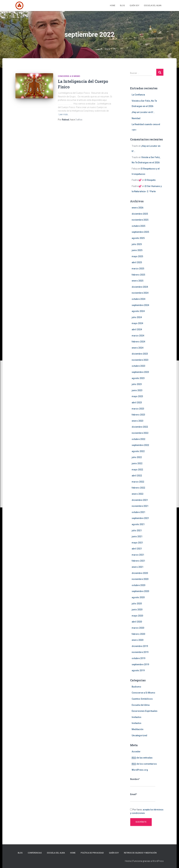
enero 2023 (138, 421)
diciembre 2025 (140, 214)
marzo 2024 (138, 336)
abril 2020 (137, 622)
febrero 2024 (138, 342)
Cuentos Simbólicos (142, 699)
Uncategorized (139, 735)
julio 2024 (137, 317)
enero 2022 (138, 494)
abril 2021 (137, 549)
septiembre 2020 (140, 591)
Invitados (136, 717)
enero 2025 (138, 281)
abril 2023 (137, 403)
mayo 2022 (137, 470)
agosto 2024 (138, 311)
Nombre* (143, 782)
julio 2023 (137, 384)
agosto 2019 (138, 670)
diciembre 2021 (140, 500)
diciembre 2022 (140, 427)
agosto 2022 (138, 451)
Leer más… (64, 114)
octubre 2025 (138, 226)
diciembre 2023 (140, 354)
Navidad (136, 118)
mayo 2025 (137, 256)
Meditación (138, 729)
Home (113, 6)
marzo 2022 (138, 482)
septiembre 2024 (140, 305)
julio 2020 (137, 604)
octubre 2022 (138, 439)
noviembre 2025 (140, 220)
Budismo (136, 687)
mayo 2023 (137, 396)
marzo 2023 (138, 409)
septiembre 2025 (140, 232)
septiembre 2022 (140, 445)
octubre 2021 (138, 512)
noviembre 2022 (140, 433)
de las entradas (142, 758)
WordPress (158, 861)
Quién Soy (134, 6)
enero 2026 (138, 208)
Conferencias (35, 853)
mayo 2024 (137, 323)
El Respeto (150, 180)
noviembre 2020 (140, 579)
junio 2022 (137, 463)
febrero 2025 (138, 275)
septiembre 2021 (140, 518)
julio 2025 (137, 244)
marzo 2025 (138, 269)
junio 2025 (137, 250)
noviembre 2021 (140, 506)
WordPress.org (140, 770)
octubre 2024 (138, 299)
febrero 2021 (138, 561)
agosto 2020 (138, 597)
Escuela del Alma (153, 6)
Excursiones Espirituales (145, 711)
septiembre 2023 (140, 372)
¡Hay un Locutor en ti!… (143, 112)
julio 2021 (137, 530)
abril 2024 (137, 329)
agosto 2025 (138, 238)
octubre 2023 (138, 366)
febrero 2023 (138, 415)
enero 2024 (138, 348)
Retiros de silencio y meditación (140, 853)
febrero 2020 (138, 634)
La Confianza (138, 95)
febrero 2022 (138, 488)
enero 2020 (138, 640)
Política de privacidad (92, 853)
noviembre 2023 (140, 360)
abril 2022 (137, 476)
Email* (143, 797)
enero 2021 (138, 567)
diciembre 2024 (140, 287)
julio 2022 (137, 457)
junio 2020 (137, 610)
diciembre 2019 (140, 646)
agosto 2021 (138, 524)
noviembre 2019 (140, 652)
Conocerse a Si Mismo (69, 76)
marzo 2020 (138, 628)
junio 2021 (137, 536)
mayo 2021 (137, 543)
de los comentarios (144, 764)
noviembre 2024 (140, 293)
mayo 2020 (137, 616)
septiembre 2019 (140, 664)
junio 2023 (137, 390)
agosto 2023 (138, 378)
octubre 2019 (138, 658)
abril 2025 (137, 262)
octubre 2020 (138, 585)
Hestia (128, 861)
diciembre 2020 (140, 573)
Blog (122, 6)
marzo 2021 (138, 555)
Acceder (136, 752)
